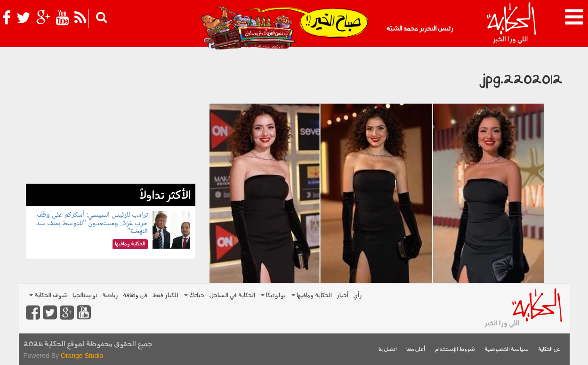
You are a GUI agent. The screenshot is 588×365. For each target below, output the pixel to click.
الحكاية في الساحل (232, 296)
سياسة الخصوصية (507, 350)
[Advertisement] (111, 118)
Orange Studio (82, 356)
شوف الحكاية (48, 296)
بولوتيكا (273, 296)
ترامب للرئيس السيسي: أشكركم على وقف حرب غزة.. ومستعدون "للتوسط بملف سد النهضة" (92, 223)
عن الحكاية (549, 350)
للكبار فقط (165, 296)
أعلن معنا (416, 350)
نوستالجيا (85, 296)
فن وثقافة (135, 296)
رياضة (110, 296)
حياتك (194, 296)
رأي (358, 296)
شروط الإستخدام (455, 350)
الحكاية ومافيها (312, 296)
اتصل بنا (388, 350)
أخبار (342, 296)
